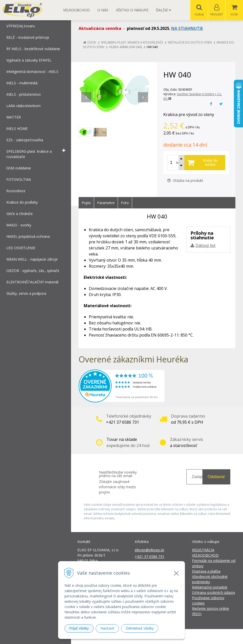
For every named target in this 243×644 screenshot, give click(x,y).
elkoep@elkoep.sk (149, 550)
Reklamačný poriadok (210, 587)
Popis (86, 203)
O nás (103, 10)
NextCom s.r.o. (213, 637)
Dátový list (206, 246)
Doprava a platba (206, 571)
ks (178, 163)
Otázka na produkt (185, 181)
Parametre (106, 203)
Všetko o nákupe (132, 10)
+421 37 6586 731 (150, 557)
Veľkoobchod (76, 10)
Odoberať (216, 477)
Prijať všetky (79, 628)
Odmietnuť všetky (140, 628)
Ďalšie (163, 10)
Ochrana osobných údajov (214, 593)
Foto (125, 203)
